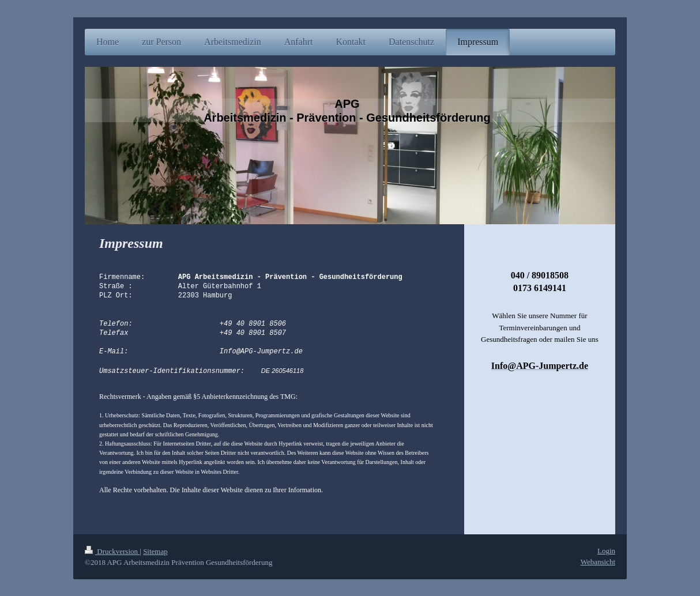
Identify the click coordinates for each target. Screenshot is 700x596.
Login (606, 550)
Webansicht (598, 561)
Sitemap (155, 551)
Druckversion (112, 551)
